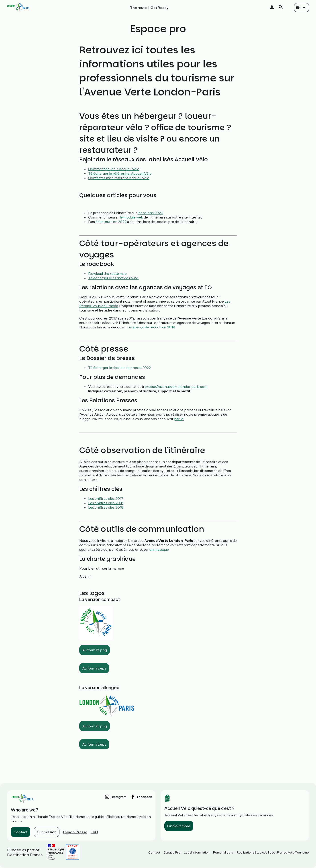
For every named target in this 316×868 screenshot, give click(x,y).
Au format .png (95, 650)
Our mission (47, 832)
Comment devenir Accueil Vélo (114, 169)
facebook (145, 797)
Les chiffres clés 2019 (106, 507)
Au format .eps (94, 668)
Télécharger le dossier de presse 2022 (119, 368)
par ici (179, 419)
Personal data (223, 852)
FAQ (94, 832)
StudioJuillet (264, 852)
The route (138, 8)
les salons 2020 (150, 213)
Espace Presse (75, 832)
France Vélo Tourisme (293, 852)
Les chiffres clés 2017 (106, 498)
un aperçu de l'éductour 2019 (151, 327)
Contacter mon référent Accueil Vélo (119, 178)
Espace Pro (172, 852)
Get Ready (159, 8)
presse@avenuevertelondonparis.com (176, 386)
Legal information (197, 852)
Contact (20, 832)
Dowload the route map (107, 273)
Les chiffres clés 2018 (106, 503)
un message (159, 549)
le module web (131, 217)
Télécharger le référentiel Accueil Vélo (120, 173)
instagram (119, 797)
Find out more (179, 826)
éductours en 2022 (111, 222)
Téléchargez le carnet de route (113, 278)
